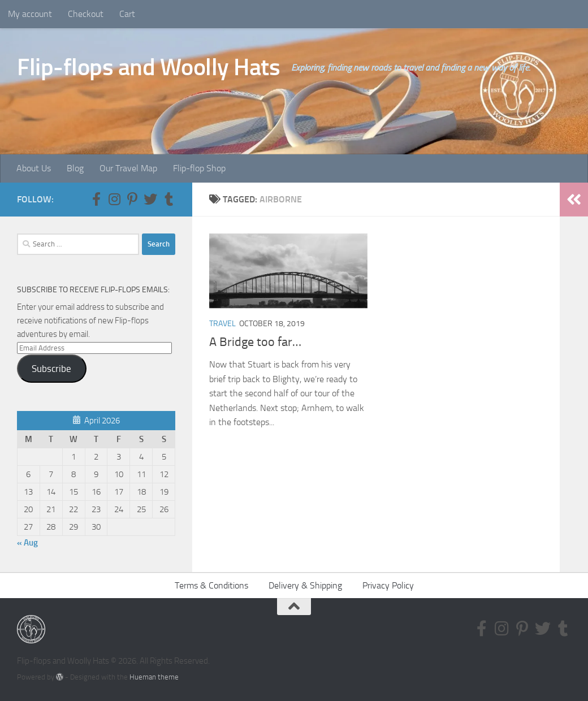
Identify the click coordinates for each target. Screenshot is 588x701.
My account (30, 14)
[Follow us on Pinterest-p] (132, 199)
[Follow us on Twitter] (150, 199)
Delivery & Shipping (305, 585)
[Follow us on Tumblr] (168, 199)
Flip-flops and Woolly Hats (148, 67)
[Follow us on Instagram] (114, 199)
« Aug (27, 543)
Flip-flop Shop (199, 168)
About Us (34, 168)
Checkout (86, 14)
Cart (127, 14)
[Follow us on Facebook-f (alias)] (96, 199)
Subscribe (51, 369)
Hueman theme (154, 677)
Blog (75, 168)
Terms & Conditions (211, 585)
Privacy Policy (388, 585)
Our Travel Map (128, 168)
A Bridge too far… (255, 342)
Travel (222, 324)
